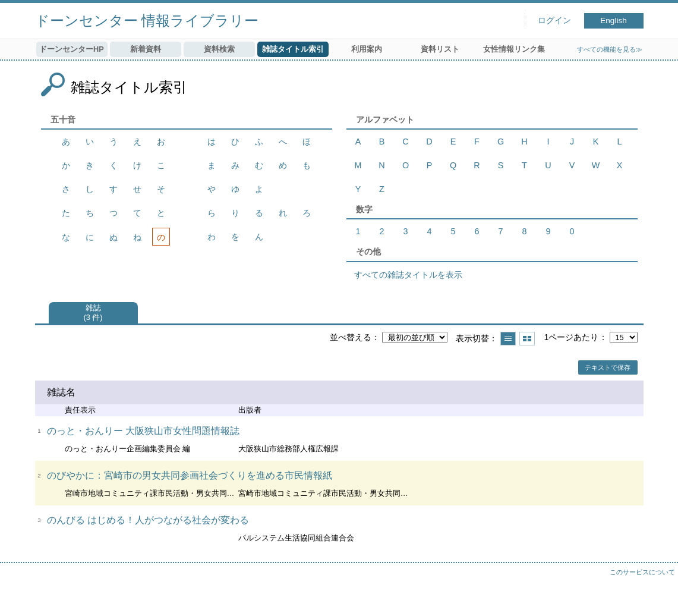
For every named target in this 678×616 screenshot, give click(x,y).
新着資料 (146, 49)
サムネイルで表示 (527, 339)
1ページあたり (571, 337)
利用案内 (367, 49)
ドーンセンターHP (72, 49)
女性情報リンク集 (514, 49)
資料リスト (440, 49)
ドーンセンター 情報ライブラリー (147, 21)
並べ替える (351, 337)
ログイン (554, 21)
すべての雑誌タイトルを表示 (408, 275)
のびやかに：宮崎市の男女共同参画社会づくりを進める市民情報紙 (190, 475)
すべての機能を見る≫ (610, 49)
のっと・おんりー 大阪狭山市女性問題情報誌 (143, 431)
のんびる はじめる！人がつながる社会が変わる (148, 520)
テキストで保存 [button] (608, 367)
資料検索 (219, 49)
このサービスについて (642, 572)
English (614, 21)
